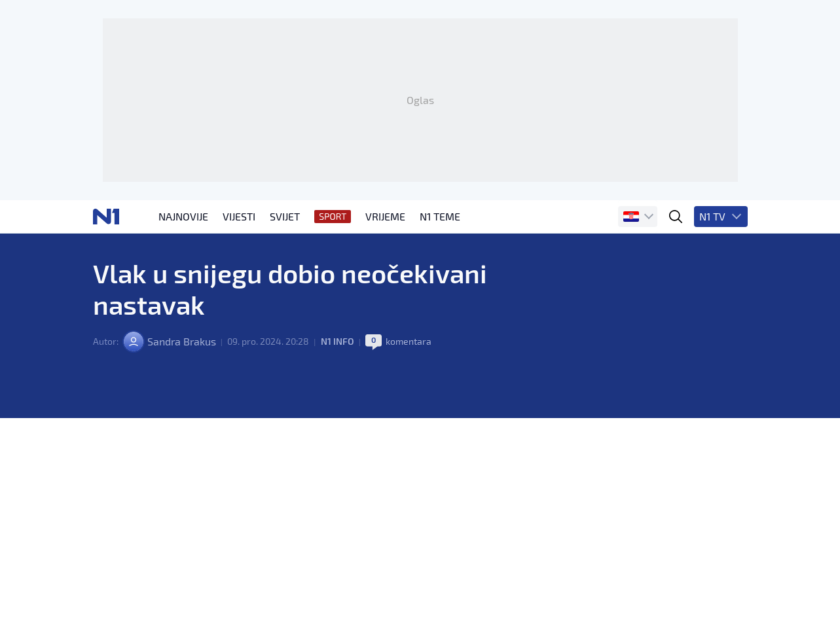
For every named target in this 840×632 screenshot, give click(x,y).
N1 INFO (338, 341)
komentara (409, 341)
